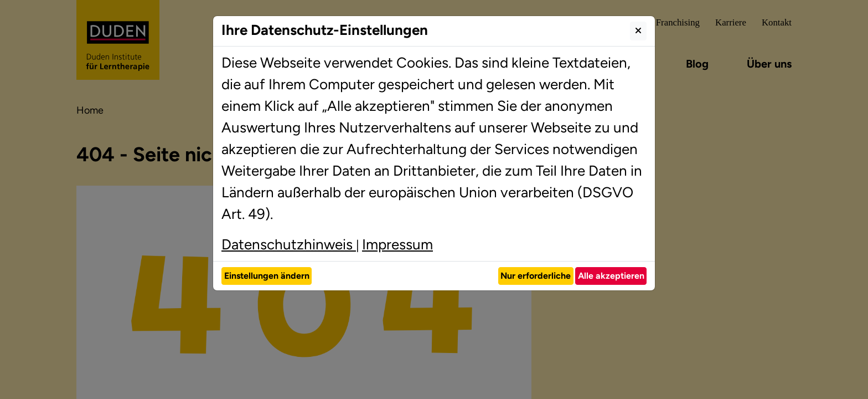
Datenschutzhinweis (289, 244)
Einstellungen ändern (267, 276)
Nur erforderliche (536, 276)
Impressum (397, 244)
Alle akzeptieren (611, 276)
